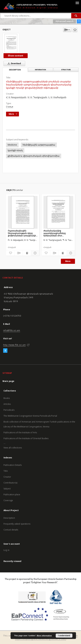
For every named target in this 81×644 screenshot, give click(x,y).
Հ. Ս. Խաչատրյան (16, 97)
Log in (6, 550)
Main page (8, 381)
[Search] (76, 16)
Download (14, 64)
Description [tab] (15, 70)
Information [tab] (40, 70)
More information (44, 636)
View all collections (13, 448)
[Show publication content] (27, 253)
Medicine (12, 145)
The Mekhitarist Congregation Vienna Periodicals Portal (30, 416)
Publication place (12, 494)
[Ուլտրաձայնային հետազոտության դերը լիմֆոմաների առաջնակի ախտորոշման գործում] (23, 212)
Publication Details (13, 465)
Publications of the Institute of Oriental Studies (26, 438)
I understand (64, 636)
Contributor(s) (10, 483)
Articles (7, 404)
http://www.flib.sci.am (14, 345)
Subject (7, 489)
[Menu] (77, 3)
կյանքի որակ (15, 150)
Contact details (11, 530)
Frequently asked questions (17, 524)
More (68, 261)
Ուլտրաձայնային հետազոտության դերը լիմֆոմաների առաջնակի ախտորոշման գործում (22, 233)
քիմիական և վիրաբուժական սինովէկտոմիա (34, 156)
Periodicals (9, 410)
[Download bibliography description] (19, 253)
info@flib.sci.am (12, 330)
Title (6, 471)
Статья (10, 107)
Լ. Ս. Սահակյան (57, 97)
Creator (7, 477)
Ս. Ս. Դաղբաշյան (37, 97)
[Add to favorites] (75, 30)
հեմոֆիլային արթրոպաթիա (39, 145)
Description (9, 518)
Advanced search (64, 21)
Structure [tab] (66, 70)
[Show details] (35, 253)
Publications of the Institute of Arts (20, 433)
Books (7, 398)
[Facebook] (5, 351)
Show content (16, 56)
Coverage (8, 500)
